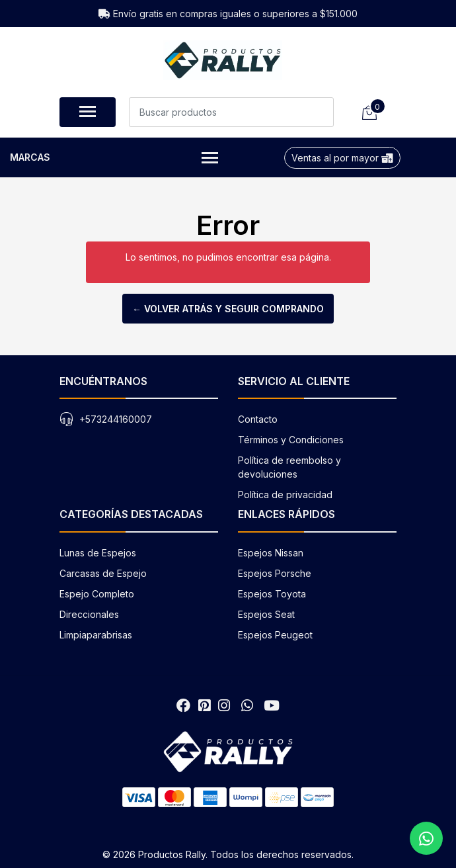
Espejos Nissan (271, 553)
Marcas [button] (114, 158)
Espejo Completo (97, 594)
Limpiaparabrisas (96, 635)
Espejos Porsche (275, 573)
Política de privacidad (285, 495)
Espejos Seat (266, 614)
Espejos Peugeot (275, 635)
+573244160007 (116, 419)
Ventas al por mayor (342, 158)
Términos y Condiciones (291, 440)
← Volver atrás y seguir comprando (228, 309)
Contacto (258, 419)
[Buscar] (319, 112)
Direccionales (89, 614)
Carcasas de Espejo (103, 573)
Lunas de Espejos (98, 553)
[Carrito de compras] (369, 112)
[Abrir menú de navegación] (88, 112)
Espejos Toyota (272, 594)
